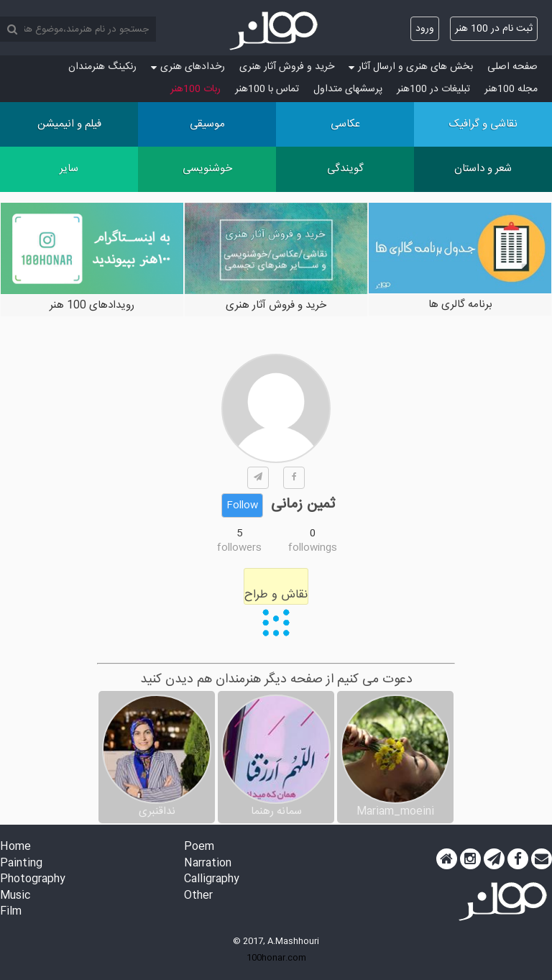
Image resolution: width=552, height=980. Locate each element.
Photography (33, 880)
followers (239, 548)
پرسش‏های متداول (348, 89)
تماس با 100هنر (267, 89)
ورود (425, 29)
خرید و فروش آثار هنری (287, 67)
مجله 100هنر (511, 89)
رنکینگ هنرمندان (102, 67)
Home (15, 847)
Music (15, 896)
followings (313, 548)
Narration (208, 864)
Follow (242, 505)
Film (11, 912)
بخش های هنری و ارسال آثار (411, 67)
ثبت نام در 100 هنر (494, 29)
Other (198, 896)
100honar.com (276, 958)
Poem (199, 847)
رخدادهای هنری (188, 67)
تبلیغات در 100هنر (433, 89)
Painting (21, 864)
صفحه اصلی (512, 67)
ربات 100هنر (195, 89)
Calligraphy (212, 880)
